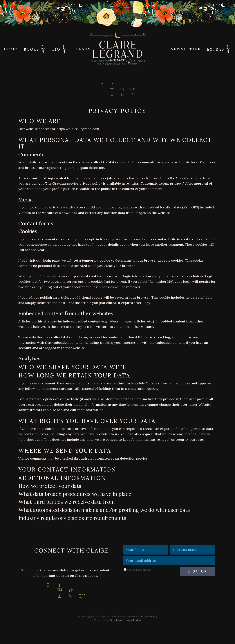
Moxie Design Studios (129, 620)
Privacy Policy (149, 617)
